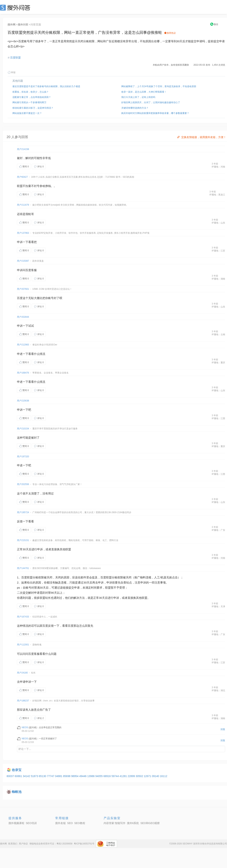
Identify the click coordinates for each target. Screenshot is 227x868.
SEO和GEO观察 (150, 823)
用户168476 (23, 373)
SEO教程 (80, 823)
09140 (156, 776)
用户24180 (22, 673)
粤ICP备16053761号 (84, 844)
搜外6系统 (133, 823)
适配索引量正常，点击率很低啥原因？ (32, 97)
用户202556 (23, 484)
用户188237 (23, 701)
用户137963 (23, 233)
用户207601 (23, 289)
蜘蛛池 (17, 792)
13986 (91, 776)
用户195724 (23, 512)
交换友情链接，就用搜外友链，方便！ (201, 137)
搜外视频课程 (16, 823)
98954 (75, 776)
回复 (223, 729)
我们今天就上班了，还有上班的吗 (138, 97)
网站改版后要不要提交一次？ (27, 113)
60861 (19, 776)
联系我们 (13, 844)
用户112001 (23, 645)
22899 (132, 776)
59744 (116, 776)
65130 (43, 776)
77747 (51, 776)
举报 (11, 72)
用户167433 (23, 617)
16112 (164, 776)
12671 (148, 776)
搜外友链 (60, 823)
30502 (140, 776)
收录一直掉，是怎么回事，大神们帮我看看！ (144, 92)
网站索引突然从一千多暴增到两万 (29, 102)
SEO (16, 8)
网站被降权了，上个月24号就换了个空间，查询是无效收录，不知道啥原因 (159, 86)
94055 (99, 776)
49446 (83, 776)
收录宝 (17, 770)
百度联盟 (15, 58)
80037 (11, 776)
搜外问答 (23, 25)
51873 (35, 776)
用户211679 (23, 205)
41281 (124, 776)
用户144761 (23, 568)
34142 (27, 776)
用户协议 (23, 844)
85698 (67, 776)
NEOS (25, 727)
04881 (59, 776)
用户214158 (23, 149)
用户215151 (23, 540)
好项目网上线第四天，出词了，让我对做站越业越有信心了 (151, 102)
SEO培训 (31, 823)
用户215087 (23, 261)
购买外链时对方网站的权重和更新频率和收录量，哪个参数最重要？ (155, 113)
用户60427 (22, 177)
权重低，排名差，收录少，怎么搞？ (31, 92)
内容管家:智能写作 (115, 823)
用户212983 (23, 345)
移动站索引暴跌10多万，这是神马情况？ (33, 108)
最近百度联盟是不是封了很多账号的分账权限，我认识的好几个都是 (46, 86)
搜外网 (11, 25)
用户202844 (23, 317)
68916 (107, 776)
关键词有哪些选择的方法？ (135, 108)
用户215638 (23, 401)
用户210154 (23, 429)
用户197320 (23, 457)
